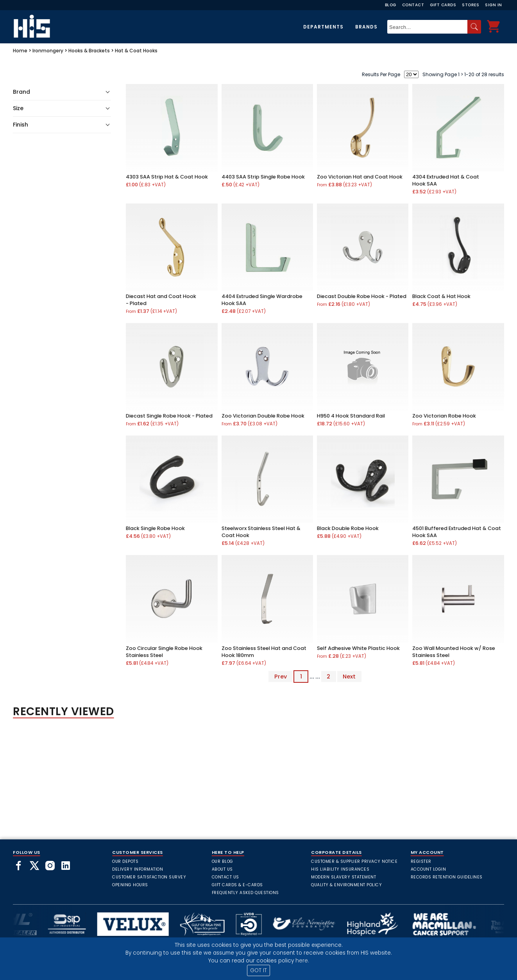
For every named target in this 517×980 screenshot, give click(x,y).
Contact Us (225, 877)
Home (20, 51)
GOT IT (258, 970)
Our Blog (223, 861)
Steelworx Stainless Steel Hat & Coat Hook (261, 532)
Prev (281, 677)
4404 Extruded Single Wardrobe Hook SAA (262, 300)
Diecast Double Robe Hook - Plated (362, 296)
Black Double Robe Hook (348, 528)
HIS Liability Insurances (340, 869)
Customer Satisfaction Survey (149, 877)
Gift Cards (443, 5)
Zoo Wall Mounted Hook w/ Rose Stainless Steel (454, 652)
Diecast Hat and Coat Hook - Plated (161, 300)
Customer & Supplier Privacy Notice (354, 861)
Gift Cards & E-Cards (237, 885)
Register (421, 861)
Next (349, 677)
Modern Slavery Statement (343, 877)
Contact (413, 5)
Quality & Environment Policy (346, 885)
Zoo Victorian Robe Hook (444, 416)
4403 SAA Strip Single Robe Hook (263, 177)
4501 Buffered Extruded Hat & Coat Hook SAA (457, 532)
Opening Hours (130, 885)
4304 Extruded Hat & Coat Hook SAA (446, 180)
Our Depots (125, 861)
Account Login (428, 869)
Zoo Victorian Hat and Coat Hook (360, 177)
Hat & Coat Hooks (136, 51)
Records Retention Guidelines (447, 877)
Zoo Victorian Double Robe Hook (263, 416)
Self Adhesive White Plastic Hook (358, 648)
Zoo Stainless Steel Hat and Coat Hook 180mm (264, 652)
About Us (222, 869)
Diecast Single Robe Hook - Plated (169, 416)
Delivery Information (138, 869)
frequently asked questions (245, 893)
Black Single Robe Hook (155, 528)
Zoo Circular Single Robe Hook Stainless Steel (164, 652)
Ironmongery (48, 51)
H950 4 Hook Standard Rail (351, 416)
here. (302, 961)
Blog (391, 5)
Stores (470, 5)
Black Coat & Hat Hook (441, 296)
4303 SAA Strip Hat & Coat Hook (167, 177)
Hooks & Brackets (89, 51)
